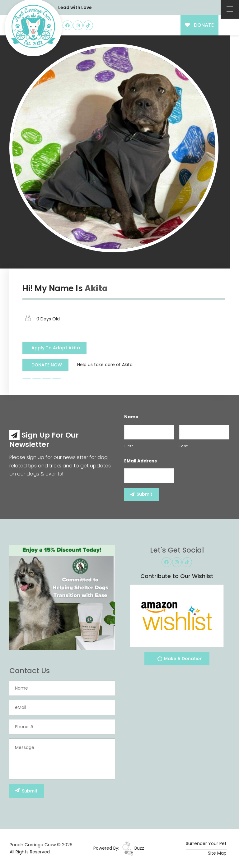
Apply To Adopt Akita (56, 348)
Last (184, 446)
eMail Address (141, 461)
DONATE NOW (47, 365)
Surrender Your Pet (206, 843)
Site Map (217, 853)
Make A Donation (180, 659)
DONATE (199, 25)
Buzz (133, 848)
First (129, 446)
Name (131, 417)
